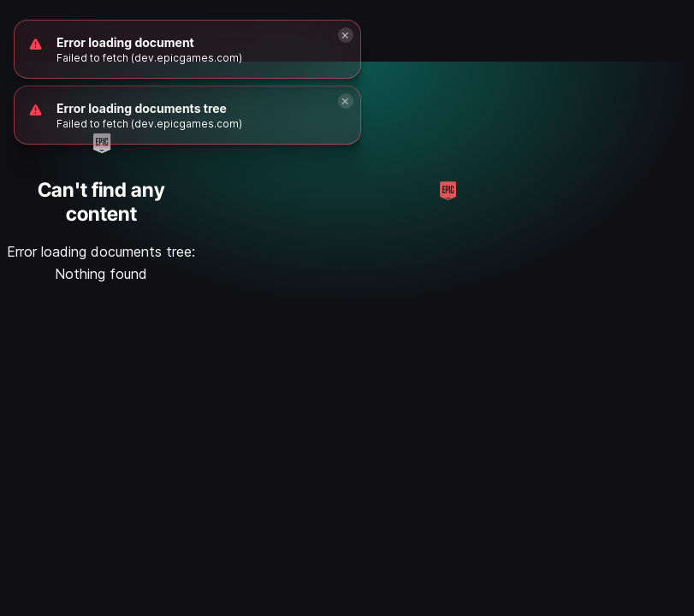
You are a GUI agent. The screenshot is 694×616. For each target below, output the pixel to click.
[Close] (346, 101)
